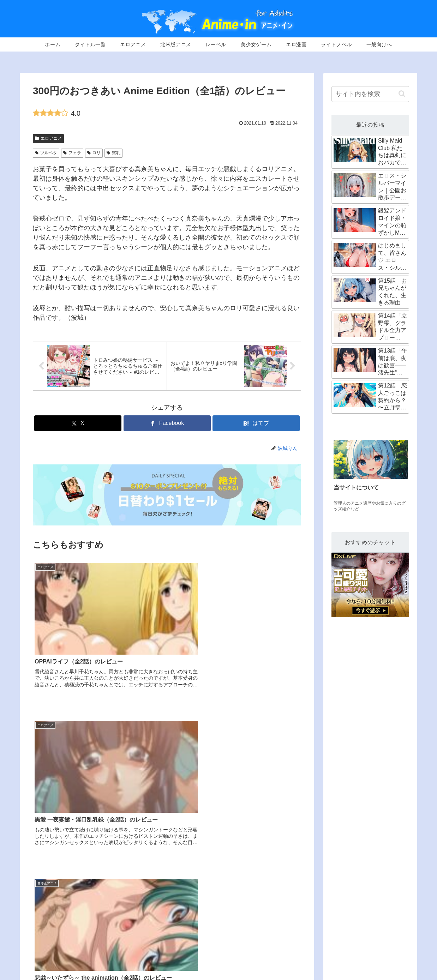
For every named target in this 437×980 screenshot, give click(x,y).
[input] (370, 94)
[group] (371, 477)
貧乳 (113, 153)
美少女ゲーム (334, 949)
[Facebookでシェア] (167, 424)
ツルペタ (46, 153)
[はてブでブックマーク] (256, 424)
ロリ (94, 153)
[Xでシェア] (78, 424)
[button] (402, 94)
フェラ (72, 153)
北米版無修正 (297, 949)
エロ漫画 (366, 949)
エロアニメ (48, 138)
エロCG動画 (397, 949)
